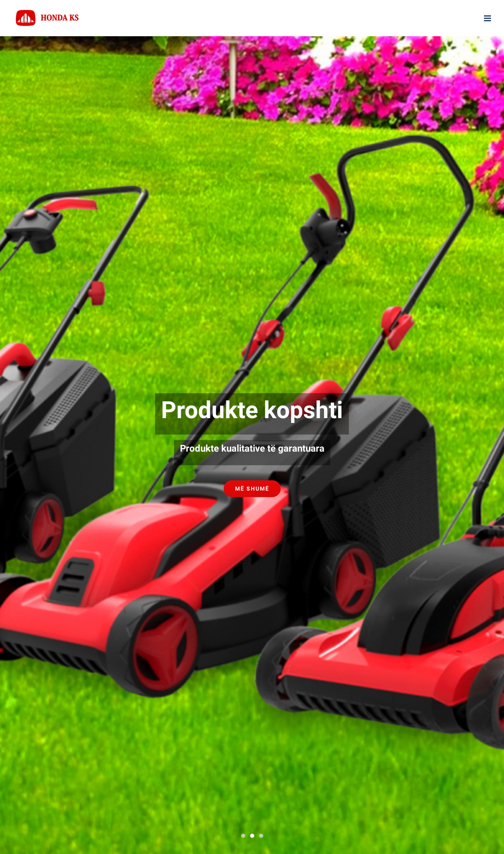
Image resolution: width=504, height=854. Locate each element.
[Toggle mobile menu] (488, 18)
